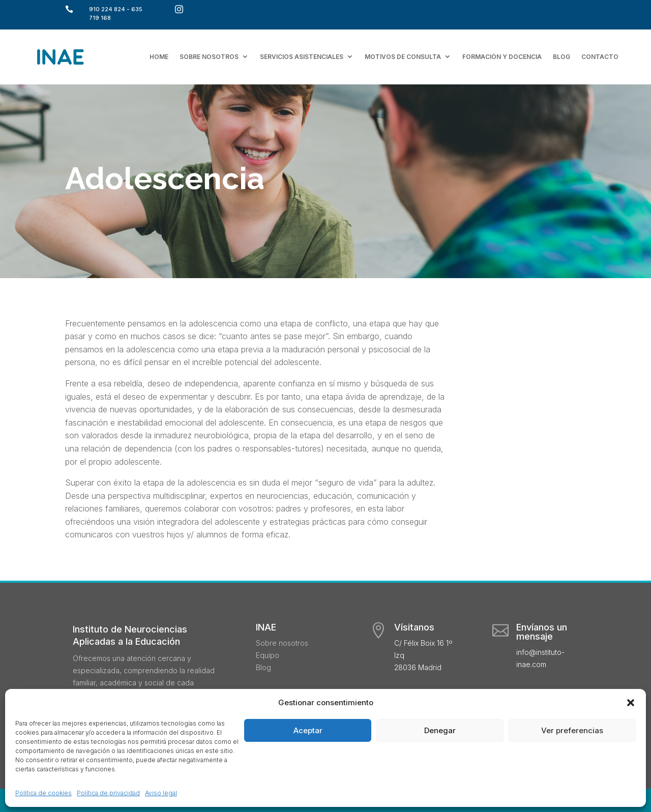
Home (159, 57)
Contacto (600, 57)
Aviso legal (161, 793)
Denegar (440, 730)
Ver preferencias (572, 730)
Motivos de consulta (403, 57)
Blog (561, 57)
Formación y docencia (502, 57)
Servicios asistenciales (302, 57)
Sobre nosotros (209, 57)
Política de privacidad (108, 793)
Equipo (268, 655)
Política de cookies (43, 793)
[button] (631, 703)
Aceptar (308, 730)
